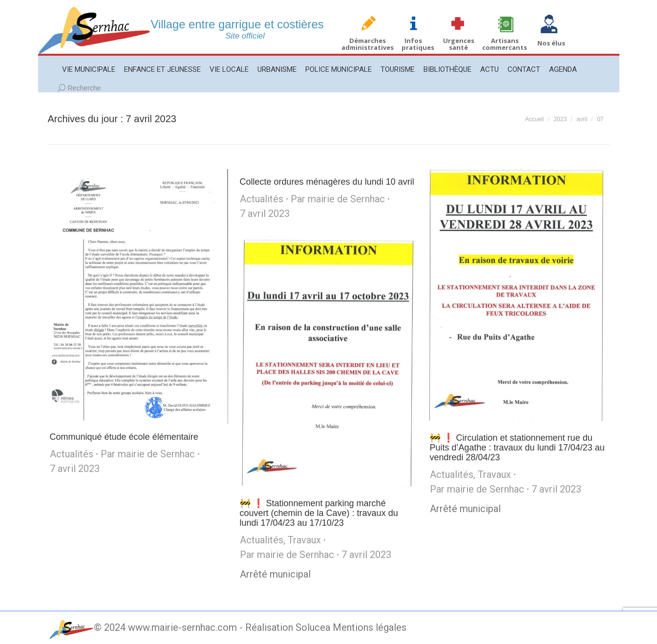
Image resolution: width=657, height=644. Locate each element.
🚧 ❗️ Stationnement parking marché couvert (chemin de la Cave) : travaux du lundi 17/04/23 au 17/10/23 (319, 513)
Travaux (494, 474)
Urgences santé (459, 44)
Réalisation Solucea (288, 627)
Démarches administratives (368, 44)
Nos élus (551, 43)
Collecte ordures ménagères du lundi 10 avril (327, 182)
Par (148, 454)
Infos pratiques (418, 44)
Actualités (72, 454)
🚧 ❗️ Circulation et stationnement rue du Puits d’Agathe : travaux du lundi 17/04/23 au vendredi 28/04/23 (517, 448)
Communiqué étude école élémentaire (124, 437)
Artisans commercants (505, 44)
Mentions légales (370, 627)
